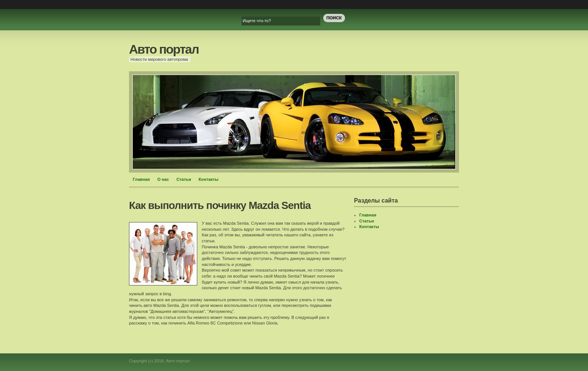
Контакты (209, 179)
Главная (141, 179)
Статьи (184, 179)
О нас (163, 179)
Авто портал (164, 49)
